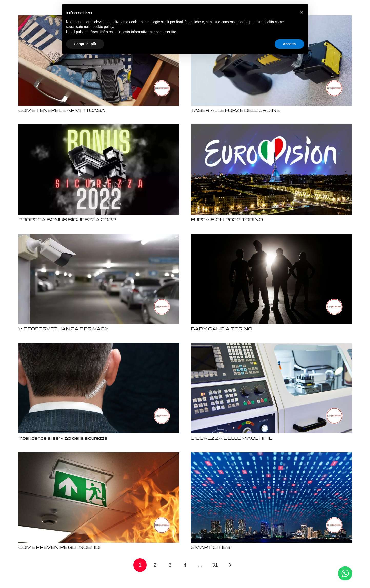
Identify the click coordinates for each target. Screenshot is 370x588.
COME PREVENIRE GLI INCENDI (59, 547)
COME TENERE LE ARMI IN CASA (62, 110)
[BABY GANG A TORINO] (271, 237)
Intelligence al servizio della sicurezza (63, 438)
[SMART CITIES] (271, 455)
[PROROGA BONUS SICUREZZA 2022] (99, 128)
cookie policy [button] (103, 27)
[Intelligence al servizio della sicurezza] (99, 346)
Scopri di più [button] (85, 44)
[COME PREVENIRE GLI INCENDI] (99, 455)
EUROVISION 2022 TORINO (227, 220)
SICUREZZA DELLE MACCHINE (232, 438)
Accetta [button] (289, 44)
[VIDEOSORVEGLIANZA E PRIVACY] (99, 237)
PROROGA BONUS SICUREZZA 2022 (67, 220)
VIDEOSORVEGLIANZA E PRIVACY (64, 329)
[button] (302, 12)
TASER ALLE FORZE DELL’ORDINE (235, 110)
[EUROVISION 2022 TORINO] (271, 128)
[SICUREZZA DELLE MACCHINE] (271, 346)
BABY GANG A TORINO (221, 329)
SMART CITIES (211, 547)
